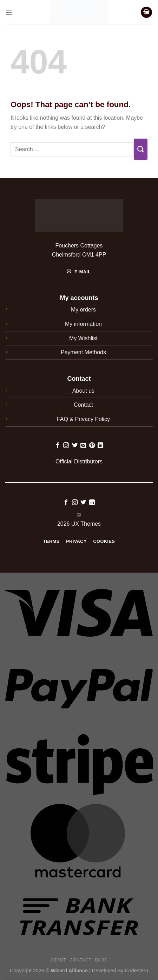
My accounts (79, 298)
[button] (9, 12)
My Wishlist (83, 338)
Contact (83, 405)
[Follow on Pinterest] (92, 446)
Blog (101, 960)
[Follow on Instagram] (66, 446)
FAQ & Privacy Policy (83, 419)
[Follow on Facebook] (58, 446)
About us (83, 391)
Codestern (136, 971)
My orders (83, 310)
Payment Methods (83, 352)
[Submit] (141, 149)
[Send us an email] (83, 446)
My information (83, 324)
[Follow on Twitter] (75, 446)
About (58, 960)
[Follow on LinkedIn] (100, 446)
